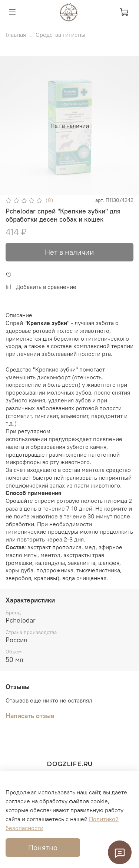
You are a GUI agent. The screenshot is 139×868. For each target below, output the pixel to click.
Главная (16, 35)
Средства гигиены (60, 35)
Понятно (43, 847)
